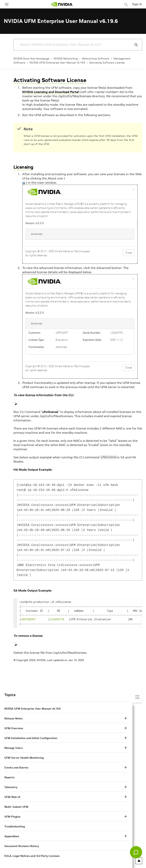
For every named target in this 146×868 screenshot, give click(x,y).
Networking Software (96, 59)
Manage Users (14, 740)
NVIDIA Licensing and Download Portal (51, 92)
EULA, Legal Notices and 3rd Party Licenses (32, 848)
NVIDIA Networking (66, 59)
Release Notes (14, 710)
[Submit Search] (134, 45)
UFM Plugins (12, 809)
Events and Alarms (16, 759)
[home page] (62, 4)
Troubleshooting (15, 818)
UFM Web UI (12, 789)
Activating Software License (107, 63)
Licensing (23, 167)
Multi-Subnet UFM (16, 799)
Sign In (137, 4)
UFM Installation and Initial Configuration (31, 730)
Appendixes (12, 828)
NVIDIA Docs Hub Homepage (31, 59)
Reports (9, 769)
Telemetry (11, 779)
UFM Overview (14, 720)
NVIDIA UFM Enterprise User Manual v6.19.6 (57, 63)
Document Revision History (22, 838)
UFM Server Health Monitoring (24, 750)
